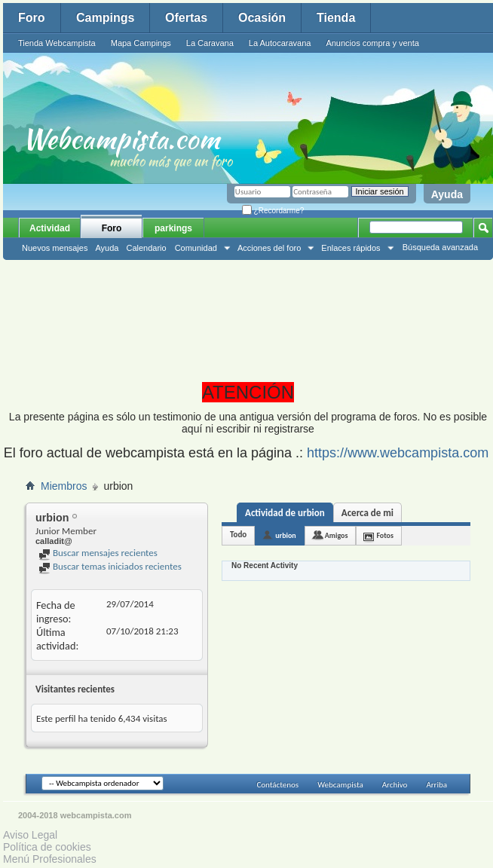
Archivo (395, 785)
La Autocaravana (280, 43)
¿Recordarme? (273, 211)
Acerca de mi (367, 513)
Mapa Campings (141, 43)
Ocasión (262, 18)
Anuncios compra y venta (372, 43)
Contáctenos (277, 785)
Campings (105, 18)
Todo (238, 535)
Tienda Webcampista (57, 43)
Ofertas (186, 18)
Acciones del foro (269, 248)
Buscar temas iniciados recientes (110, 566)
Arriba (436, 785)
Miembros (64, 486)
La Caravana (210, 43)
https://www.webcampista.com (398, 453)
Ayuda (447, 194)
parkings (173, 228)
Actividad (50, 228)
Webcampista (340, 785)
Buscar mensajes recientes (98, 553)
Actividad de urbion (285, 513)
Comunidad (196, 248)
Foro (32, 18)
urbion (286, 535)
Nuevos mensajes (55, 248)
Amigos (337, 535)
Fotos (385, 535)
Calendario (146, 248)
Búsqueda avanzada (440, 247)
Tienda (336, 18)
